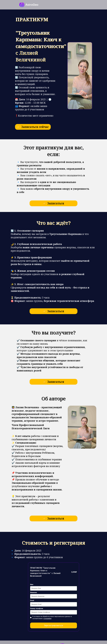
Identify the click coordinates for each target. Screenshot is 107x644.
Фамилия (33, 593)
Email (32, 600)
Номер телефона (37, 608)
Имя (32, 584)
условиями (47, 619)
